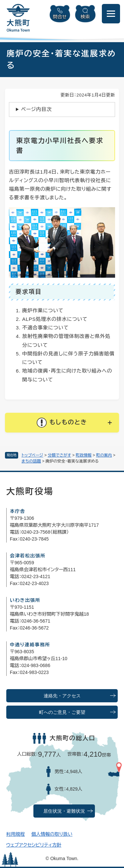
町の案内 (104, 455)
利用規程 (16, 834)
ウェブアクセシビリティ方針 (34, 845)
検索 (85, 17)
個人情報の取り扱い (52, 834)
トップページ (32, 455)
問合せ (60, 17)
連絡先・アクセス (62, 696)
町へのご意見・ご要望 (62, 712)
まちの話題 (31, 461)
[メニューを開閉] (111, 14)
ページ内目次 (37, 109)
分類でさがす (59, 455)
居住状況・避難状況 (64, 811)
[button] (62, 423)
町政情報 (84, 455)
